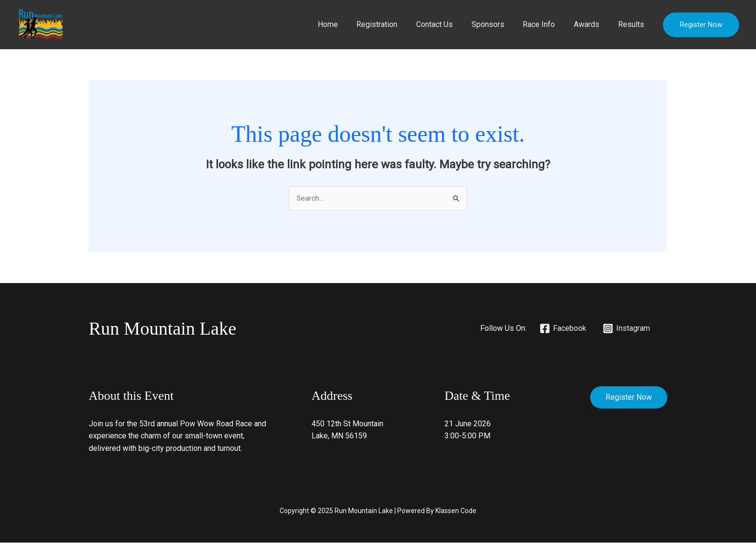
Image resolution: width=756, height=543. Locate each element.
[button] (701, 25)
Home (349, 24)
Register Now (629, 398)
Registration (395, 24)
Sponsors (499, 24)
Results (633, 24)
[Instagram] (626, 329)
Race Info (547, 24)
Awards (591, 24)
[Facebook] (563, 329)
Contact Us (449, 24)
